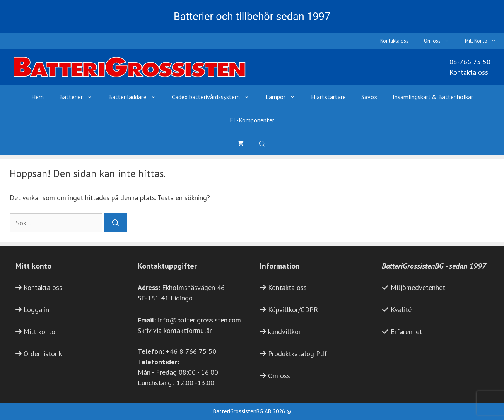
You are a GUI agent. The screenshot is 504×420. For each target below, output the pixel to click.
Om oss (441, 41)
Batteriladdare (136, 97)
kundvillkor (284, 332)
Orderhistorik (43, 354)
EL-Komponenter (252, 120)
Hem (38, 97)
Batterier (80, 97)
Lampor (284, 97)
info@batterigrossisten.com (199, 320)
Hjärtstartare (328, 97)
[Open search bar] (263, 143)
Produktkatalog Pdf (297, 354)
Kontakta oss (394, 41)
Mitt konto (39, 332)
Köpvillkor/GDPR (293, 309)
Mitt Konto (484, 41)
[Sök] (116, 223)
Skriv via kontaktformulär (175, 330)
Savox (369, 97)
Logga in (36, 309)
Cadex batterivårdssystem (215, 97)
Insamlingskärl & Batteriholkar (433, 97)
